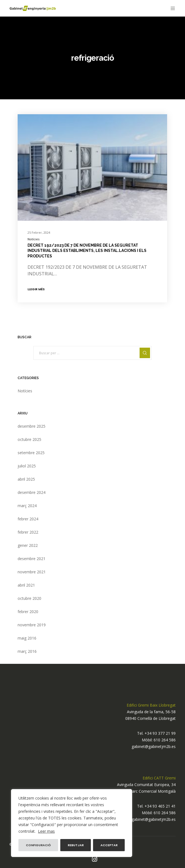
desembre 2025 (32, 426)
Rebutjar (76, 845)
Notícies (33, 239)
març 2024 (27, 506)
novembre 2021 (32, 572)
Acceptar (109, 845)
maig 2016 (27, 638)
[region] (72, 823)
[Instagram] (95, 859)
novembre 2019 (32, 625)
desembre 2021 (32, 559)
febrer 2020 (28, 612)
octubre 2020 (29, 598)
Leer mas (46, 831)
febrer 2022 (28, 532)
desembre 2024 (32, 492)
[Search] (145, 353)
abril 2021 (26, 585)
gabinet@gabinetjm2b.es (154, 746)
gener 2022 (28, 545)
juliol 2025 (27, 466)
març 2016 (27, 651)
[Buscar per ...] (92, 353)
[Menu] (171, 8)
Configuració (38, 845)
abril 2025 (26, 479)
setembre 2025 (31, 453)
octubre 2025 (29, 439)
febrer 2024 (28, 519)
